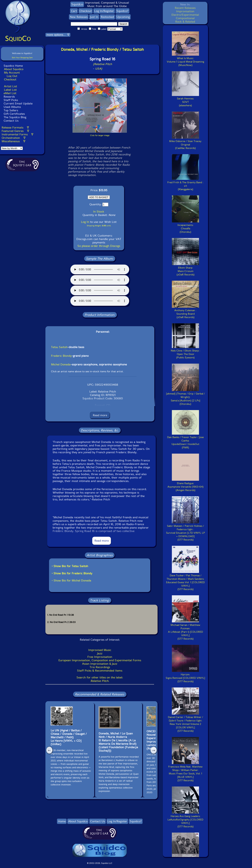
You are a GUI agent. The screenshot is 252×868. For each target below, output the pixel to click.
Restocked (107, 17)
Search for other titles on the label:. (100, 679)
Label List (10, 90)
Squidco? (122, 11)
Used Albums (12, 107)
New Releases (79, 17)
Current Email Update (18, 103)
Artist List (10, 86)
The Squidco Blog (15, 117)
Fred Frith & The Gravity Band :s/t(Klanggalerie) (185, 184)
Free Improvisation (100, 657)
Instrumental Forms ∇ (17, 134)
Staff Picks (11, 100)
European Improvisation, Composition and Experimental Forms (100, 660)
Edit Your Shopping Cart (22, 58)
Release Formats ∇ (15, 127)
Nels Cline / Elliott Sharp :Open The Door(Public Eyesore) (186, 352)
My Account (12, 73)
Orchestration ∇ (14, 138)
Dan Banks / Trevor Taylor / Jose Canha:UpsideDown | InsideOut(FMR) (185, 441)
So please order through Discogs (99, 246)
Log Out (12, 76)
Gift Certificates (14, 114)
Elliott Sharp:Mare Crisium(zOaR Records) (185, 269)
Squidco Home (13, 66)
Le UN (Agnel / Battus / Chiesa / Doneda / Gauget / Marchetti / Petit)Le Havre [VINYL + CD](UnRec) (69, 737)
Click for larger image (100, 135)
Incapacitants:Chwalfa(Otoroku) (185, 227)
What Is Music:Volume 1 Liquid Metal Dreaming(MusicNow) (185, 60)
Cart (74, 11)
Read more (100, 415)
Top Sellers (11, 110)
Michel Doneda (61, 364)
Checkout (10, 79)
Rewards (9, 97)
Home (62, 821)
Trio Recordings (100, 667)
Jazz (100, 653)
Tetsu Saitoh (59, 347)
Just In (94, 17)
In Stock (99, 212)
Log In (85, 222)
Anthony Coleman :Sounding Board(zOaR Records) (185, 312)
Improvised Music (100, 650)
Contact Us (11, 121)
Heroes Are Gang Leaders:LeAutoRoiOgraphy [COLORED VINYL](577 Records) (185, 820)
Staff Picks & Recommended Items (100, 671)
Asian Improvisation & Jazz (100, 664)
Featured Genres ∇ (15, 131)
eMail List (10, 93)
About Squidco (14, 69)
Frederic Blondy (61, 356)
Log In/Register (104, 11)
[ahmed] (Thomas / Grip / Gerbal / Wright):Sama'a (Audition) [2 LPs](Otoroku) (185, 397)
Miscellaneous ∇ (13, 141)
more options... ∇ (58, 35)
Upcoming (123, 17)
